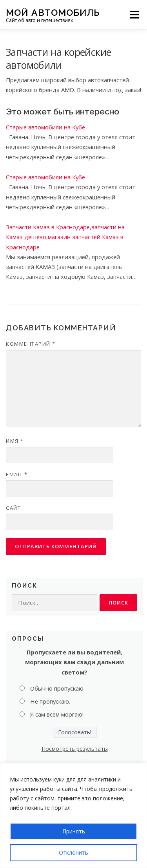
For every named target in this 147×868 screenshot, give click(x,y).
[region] (73, 815)
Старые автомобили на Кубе (45, 127)
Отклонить (73, 852)
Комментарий (31, 344)
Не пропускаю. (50, 701)
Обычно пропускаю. (57, 688)
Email (17, 474)
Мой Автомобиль (53, 12)
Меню (134, 15)
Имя (15, 441)
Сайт (13, 508)
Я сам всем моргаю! (57, 714)
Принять (74, 831)
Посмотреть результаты (75, 749)
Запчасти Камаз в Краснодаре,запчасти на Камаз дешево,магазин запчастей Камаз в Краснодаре (65, 237)
